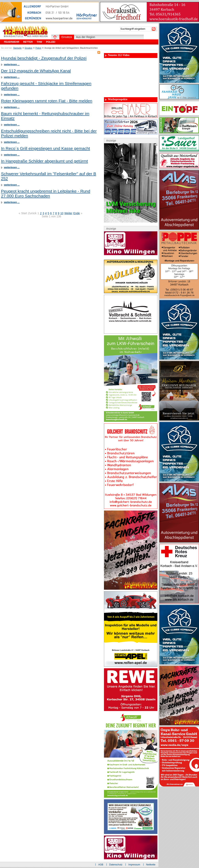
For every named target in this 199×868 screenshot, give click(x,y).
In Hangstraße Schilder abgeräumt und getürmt (44, 161)
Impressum (134, 865)
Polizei (38, 48)
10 (62, 213)
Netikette (151, 865)
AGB (101, 865)
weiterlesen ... (12, 65)
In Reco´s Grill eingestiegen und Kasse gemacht (45, 148)
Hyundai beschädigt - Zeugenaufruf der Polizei (44, 58)
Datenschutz (116, 865)
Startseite (17, 48)
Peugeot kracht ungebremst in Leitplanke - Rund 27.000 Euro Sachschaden (46, 193)
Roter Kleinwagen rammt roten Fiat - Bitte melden (47, 101)
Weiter (68, 213)
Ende (77, 213)
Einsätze (29, 48)
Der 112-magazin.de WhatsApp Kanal (36, 71)
